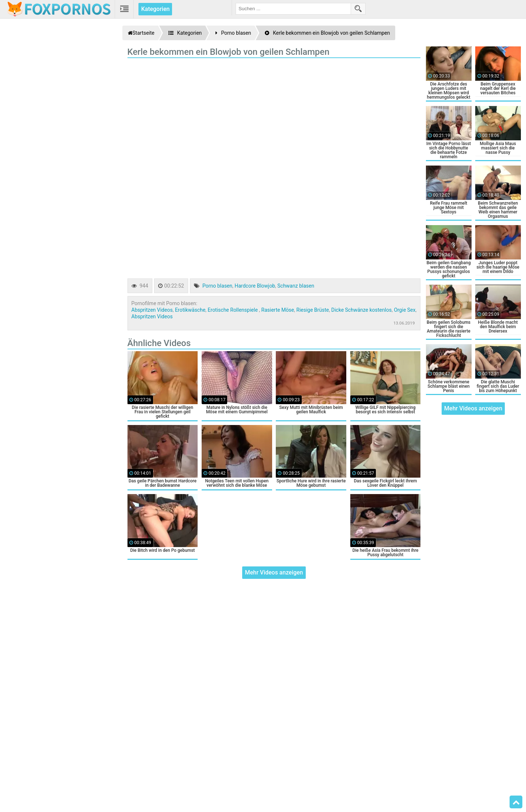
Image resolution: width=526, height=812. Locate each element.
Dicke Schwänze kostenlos (361, 310)
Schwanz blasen (296, 286)
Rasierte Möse (278, 310)
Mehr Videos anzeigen (274, 572)
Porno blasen (217, 286)
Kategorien (155, 9)
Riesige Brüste (312, 310)
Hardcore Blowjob (255, 286)
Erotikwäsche (190, 310)
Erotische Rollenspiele (234, 310)
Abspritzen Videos (152, 310)
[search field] (293, 9)
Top (516, 802)
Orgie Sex (405, 310)
